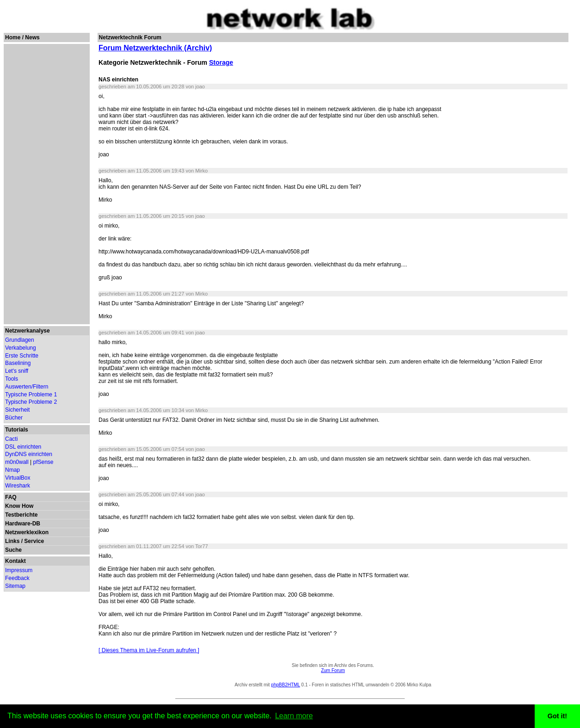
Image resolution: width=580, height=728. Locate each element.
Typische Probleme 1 (31, 395)
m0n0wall (17, 462)
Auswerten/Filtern (27, 387)
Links (12, 541)
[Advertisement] (46, 184)
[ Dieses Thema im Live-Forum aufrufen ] (149, 650)
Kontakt (15, 561)
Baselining (18, 363)
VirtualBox (18, 478)
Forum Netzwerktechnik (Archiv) (155, 48)
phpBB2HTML (285, 685)
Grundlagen (20, 340)
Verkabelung (21, 348)
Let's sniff (17, 371)
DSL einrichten (23, 447)
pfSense (43, 462)
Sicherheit (17, 410)
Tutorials (17, 430)
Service (34, 541)
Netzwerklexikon (27, 532)
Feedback (17, 578)
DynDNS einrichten (29, 454)
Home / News (22, 37)
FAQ (11, 497)
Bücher (14, 418)
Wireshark (18, 486)
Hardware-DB (23, 524)
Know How (19, 506)
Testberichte (21, 515)
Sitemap (15, 586)
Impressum (19, 570)
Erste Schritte (22, 356)
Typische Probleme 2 (31, 402)
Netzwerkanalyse (28, 331)
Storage (221, 62)
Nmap (12, 470)
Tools (12, 379)
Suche (13, 550)
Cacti (11, 439)
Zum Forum (333, 670)
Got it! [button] (557, 716)
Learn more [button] (294, 716)
